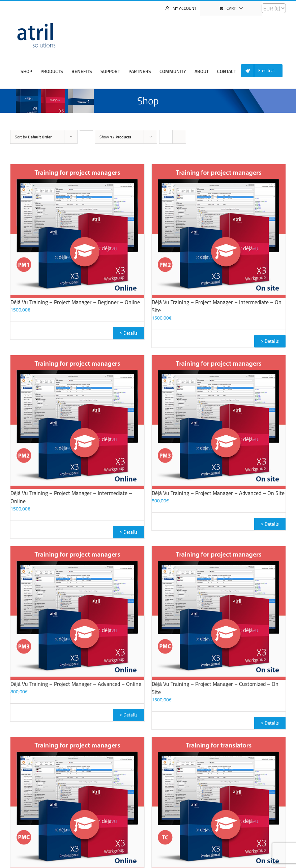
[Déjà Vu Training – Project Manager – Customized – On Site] (219, 613)
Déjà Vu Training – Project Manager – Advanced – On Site (218, 493)
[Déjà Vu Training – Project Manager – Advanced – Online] (77, 613)
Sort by (33, 137)
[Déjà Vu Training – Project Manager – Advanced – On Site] (219, 422)
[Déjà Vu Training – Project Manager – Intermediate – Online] (77, 422)
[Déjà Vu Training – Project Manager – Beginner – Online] (77, 231)
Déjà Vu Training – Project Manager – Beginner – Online (75, 302)
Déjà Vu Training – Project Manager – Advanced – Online (76, 684)
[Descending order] (86, 130)
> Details (129, 333)
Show (115, 137)
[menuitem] (264, 71)
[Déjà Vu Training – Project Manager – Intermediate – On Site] (219, 231)
